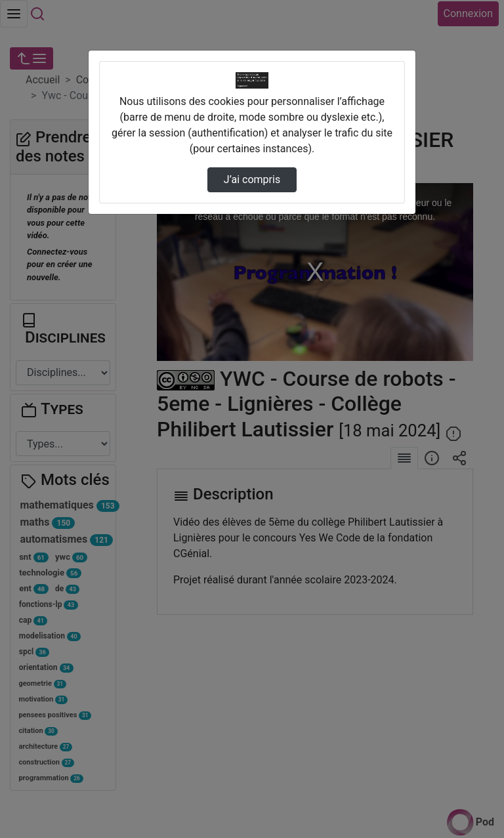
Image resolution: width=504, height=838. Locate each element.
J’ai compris (252, 179)
